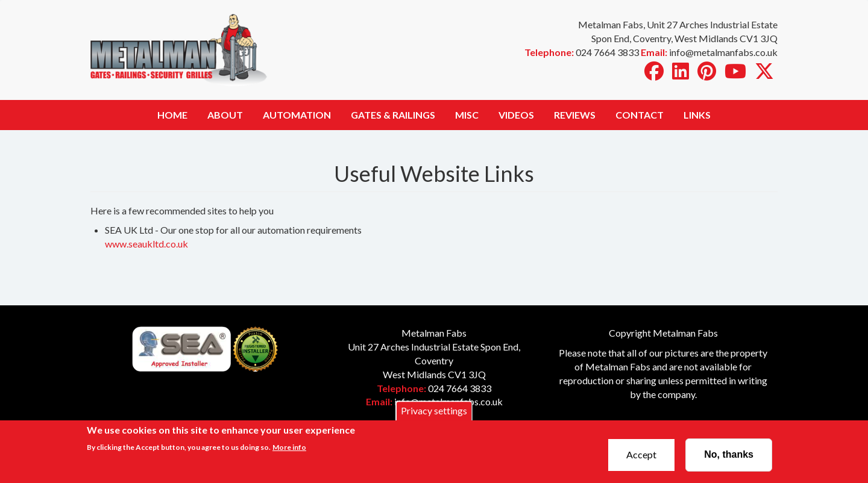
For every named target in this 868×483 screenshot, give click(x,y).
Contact (640, 115)
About (225, 115)
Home (172, 115)
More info (289, 450)
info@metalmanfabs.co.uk (448, 401)
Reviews (575, 115)
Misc (467, 115)
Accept (641, 457)
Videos (516, 115)
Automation (297, 115)
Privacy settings (434, 413)
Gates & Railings (393, 115)
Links (697, 115)
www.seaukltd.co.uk (146, 244)
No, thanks (729, 457)
